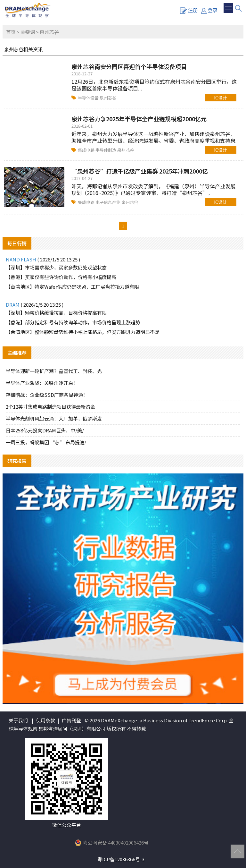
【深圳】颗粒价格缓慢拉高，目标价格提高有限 (56, 313)
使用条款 (45, 720)
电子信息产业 (108, 202)
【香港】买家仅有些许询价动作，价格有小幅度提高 (61, 277)
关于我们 (18, 720)
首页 (11, 32)
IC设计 (221, 98)
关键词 (28, 32)
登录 (209, 10)
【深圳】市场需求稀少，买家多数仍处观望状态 (56, 267)
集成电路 (87, 150)
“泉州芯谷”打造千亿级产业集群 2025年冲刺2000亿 (140, 171)
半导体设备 (89, 98)
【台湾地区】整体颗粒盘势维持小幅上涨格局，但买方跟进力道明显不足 (83, 332)
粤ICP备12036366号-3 (121, 859)
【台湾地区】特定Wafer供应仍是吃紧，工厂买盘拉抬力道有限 (72, 287)
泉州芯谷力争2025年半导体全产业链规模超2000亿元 (139, 119)
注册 (189, 10)
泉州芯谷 (108, 98)
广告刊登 (71, 720)
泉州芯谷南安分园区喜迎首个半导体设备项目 (129, 66)
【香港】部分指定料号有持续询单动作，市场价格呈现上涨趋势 (73, 322)
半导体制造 (106, 150)
